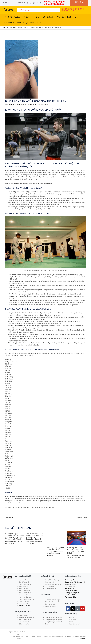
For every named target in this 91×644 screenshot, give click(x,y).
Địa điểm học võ (11, 105)
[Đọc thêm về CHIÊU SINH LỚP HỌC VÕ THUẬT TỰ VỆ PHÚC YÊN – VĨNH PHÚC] (76, 538)
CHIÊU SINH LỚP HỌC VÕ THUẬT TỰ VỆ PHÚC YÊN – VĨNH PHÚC (76, 550)
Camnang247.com (71, 591)
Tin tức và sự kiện (25, 606)
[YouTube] (40, 3)
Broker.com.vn (77, 580)
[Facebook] (37, 3)
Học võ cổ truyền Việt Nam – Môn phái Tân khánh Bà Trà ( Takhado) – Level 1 (34, 536)
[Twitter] (27, 3)
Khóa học (33, 105)
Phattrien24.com (70, 588)
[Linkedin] (31, 3)
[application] (21, 17)
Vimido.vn (68, 595)
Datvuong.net (69, 582)
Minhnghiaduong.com (72, 593)
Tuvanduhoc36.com (72, 597)
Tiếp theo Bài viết (83, 518)
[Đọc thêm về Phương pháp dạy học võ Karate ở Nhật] (56, 538)
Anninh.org (68, 580)
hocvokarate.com (70, 584)
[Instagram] (34, 3)
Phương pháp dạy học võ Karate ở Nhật (55, 549)
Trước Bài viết (7, 518)
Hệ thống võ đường (23, 105)
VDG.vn (75, 595)
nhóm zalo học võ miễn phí (45, 507)
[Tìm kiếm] (59, 10)
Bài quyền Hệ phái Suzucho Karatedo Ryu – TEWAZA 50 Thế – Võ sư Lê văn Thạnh (14, 536)
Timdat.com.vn (79, 582)
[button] (79, 3)
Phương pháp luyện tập (53, 554)
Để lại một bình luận (11, 541)
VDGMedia (83, 639)
